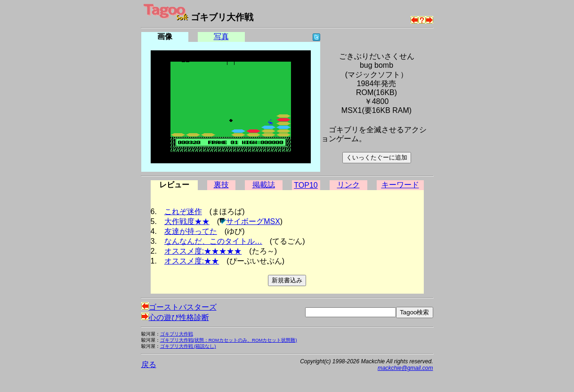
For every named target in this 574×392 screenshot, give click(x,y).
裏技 (221, 185)
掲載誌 (264, 185)
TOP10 (306, 185)
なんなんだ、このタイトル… (213, 241)
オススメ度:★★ (192, 261)
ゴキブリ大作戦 (177, 334)
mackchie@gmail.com (405, 368)
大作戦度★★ (187, 221)
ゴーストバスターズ (179, 307)
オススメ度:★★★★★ (203, 251)
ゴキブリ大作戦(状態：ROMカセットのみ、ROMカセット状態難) (229, 340)
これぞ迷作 (183, 212)
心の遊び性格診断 (175, 317)
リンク (348, 185)
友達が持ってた (191, 231)
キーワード (400, 185)
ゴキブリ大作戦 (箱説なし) (188, 346)
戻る (149, 364)
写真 (221, 36)
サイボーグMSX (253, 221)
